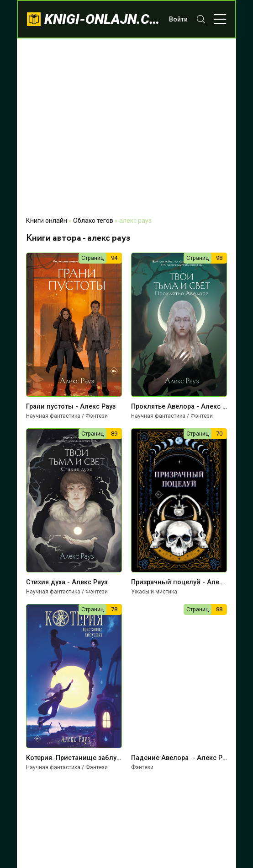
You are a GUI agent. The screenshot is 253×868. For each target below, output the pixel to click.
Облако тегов (93, 221)
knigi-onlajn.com (102, 19)
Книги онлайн (47, 221)
